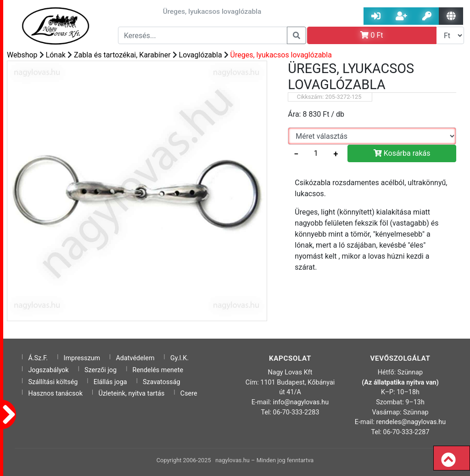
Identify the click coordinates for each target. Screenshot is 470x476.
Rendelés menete (158, 370)
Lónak (56, 55)
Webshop (22, 55)
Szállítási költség (53, 382)
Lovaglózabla (201, 55)
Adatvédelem (135, 358)
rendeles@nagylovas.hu (411, 422)
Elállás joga (110, 382)
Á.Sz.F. (38, 358)
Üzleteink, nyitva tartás (131, 394)
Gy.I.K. (179, 358)
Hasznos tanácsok (55, 394)
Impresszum (82, 358)
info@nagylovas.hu (301, 402)
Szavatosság (162, 382)
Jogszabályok (48, 370)
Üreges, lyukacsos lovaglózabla (281, 55)
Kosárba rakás (402, 153)
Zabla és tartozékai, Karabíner (122, 55)
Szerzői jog (101, 370)
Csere (189, 394)
